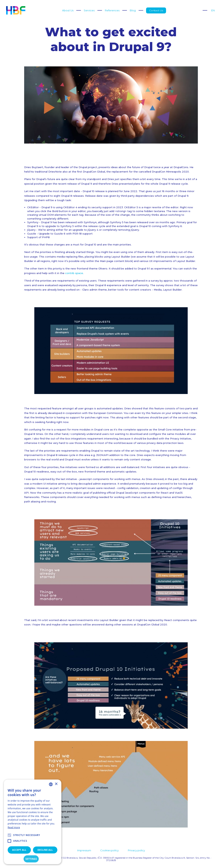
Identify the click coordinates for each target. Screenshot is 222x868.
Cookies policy (109, 850)
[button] (33, 859)
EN (213, 10)
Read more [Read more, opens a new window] (14, 827)
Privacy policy (136, 850)
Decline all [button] (45, 850)
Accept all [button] (19, 850)
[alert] (33, 822)
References (112, 10)
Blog (133, 10)
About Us (68, 10)
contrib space (74, 273)
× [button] (56, 784)
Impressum (84, 850)
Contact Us (156, 10)
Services (89, 10)
